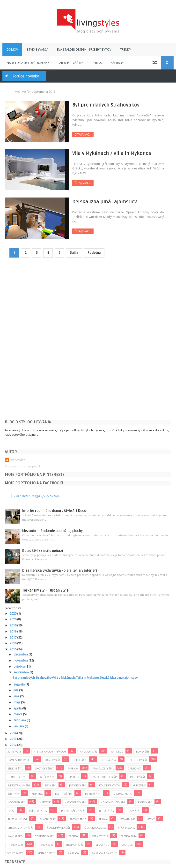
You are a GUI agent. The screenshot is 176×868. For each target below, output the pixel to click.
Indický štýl (138, 777)
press (11, 811)
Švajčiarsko (15, 836)
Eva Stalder (17, 460)
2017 (13, 637)
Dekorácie (80, 760)
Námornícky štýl (76, 802)
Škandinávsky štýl (59, 828)
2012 (13, 745)
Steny (151, 819)
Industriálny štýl (19, 785)
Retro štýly (107, 811)
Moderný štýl (17, 802)
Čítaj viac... (80, 134)
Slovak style (78, 819)
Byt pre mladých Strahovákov (103, 105)
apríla (18, 708)
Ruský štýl (133, 811)
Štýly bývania (37, 49)
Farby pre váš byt (71, 63)
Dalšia (74, 253)
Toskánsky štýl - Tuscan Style (45, 590)
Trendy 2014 (129, 836)
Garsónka (134, 769)
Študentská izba (95, 828)
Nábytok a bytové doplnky (28, 63)
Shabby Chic (48, 819)
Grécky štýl (47, 777)
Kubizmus (139, 785)
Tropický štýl (75, 845)
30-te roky (14, 752)
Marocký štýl (64, 794)
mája (17, 702)
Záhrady (117, 63)
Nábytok (45, 802)
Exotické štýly (44, 769)
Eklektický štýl (138, 760)
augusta (19, 684)
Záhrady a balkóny (104, 853)
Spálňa (103, 819)
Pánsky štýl (145, 802)
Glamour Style (17, 777)
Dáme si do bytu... (19, 760)
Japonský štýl (78, 785)
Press (98, 63)
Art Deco (117, 752)
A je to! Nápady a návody (50, 752)
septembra (22, 673)
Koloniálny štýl (110, 785)
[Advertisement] (41, 342)
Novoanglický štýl (113, 802)
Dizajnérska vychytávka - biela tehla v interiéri (60, 571)
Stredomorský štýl (20, 828)
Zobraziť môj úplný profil (22, 466)
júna (17, 696)
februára (20, 720)
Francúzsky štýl (103, 769)
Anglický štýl (89, 752)
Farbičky (73, 769)
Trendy (125, 49)
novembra (21, 660)
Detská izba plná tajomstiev (101, 202)
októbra (19, 666)
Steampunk (127, 819)
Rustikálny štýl (17, 819)
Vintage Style (46, 853)
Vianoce (127, 845)
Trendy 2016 (45, 845)
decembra (21, 654)
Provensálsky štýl (73, 811)
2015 (13, 649)
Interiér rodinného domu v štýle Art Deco (54, 511)
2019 (13, 625)
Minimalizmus (123, 794)
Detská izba (108, 760)
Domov (12, 49)
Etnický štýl (15, 769)
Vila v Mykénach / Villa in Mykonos (108, 153)
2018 (13, 631)
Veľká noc (103, 845)
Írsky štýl (51, 785)
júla (16, 690)
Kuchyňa (13, 794)
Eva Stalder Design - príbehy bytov (84, 49)
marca (18, 714)
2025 (13, 613)
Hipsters (73, 777)
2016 (13, 643)
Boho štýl (143, 752)
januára (19, 726)
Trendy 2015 (15, 845)
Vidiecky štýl (16, 853)
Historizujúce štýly (104, 777)
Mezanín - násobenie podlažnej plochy (52, 531)
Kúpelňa (37, 794)
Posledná (94, 253)
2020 (13, 620)
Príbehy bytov (38, 811)
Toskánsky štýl (45, 836)
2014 (13, 733)
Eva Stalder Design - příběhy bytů (37, 496)
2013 (13, 739)
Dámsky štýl (53, 760)
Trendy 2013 (100, 836)
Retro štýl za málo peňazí (43, 551)
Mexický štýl (93, 794)
